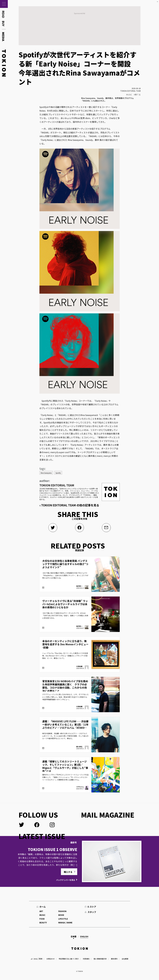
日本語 (74, 936)
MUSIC (129, 95)
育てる (138, 95)
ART (41, 911)
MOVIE (61, 915)
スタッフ (92, 912)
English (84, 936)
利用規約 (86, 959)
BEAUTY (43, 923)
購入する (68, 872)
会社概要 (125, 959)
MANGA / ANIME (65, 923)
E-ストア (92, 907)
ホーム (43, 907)
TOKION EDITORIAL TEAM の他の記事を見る (70, 505)
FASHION (62, 911)
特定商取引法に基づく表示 (69, 959)
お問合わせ (51, 959)
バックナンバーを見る (66, 880)
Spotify (58, 473)
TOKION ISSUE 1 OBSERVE (53, 849)
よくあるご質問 (36, 959)
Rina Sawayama (46, 473)
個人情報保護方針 (100, 959)
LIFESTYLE (63, 919)
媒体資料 (114, 959)
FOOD (42, 919)
